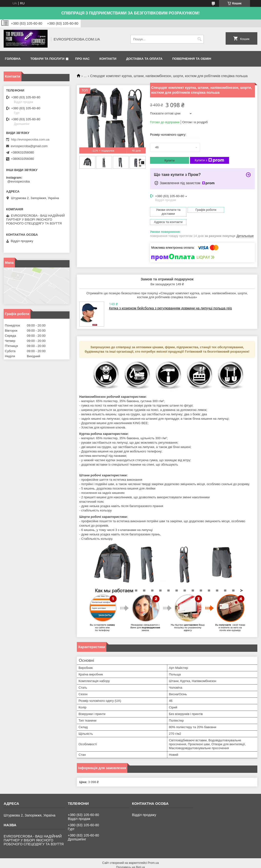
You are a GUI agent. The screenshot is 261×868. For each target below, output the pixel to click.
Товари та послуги (47, 59)
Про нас (82, 59)
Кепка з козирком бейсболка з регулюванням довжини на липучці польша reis (171, 300)
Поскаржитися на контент (185, 863)
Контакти (108, 59)
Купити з (209, 160)
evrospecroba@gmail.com (29, 146)
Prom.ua (153, 855)
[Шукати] (199, 39)
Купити (170, 160)
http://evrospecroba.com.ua (30, 139)
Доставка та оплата (144, 59)
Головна (13, 59)
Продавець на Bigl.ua (130, 859)
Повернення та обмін (192, 59)
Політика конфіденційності (223, 863)
